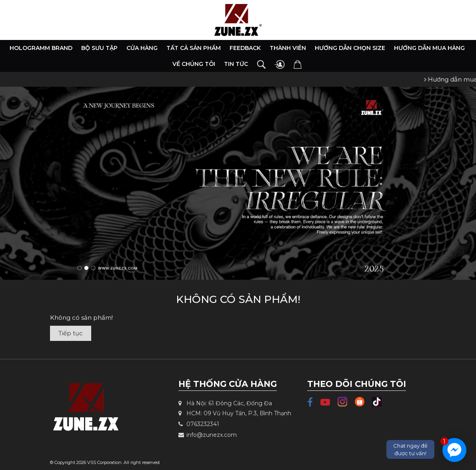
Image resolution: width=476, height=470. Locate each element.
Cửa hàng (142, 48)
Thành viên (288, 48)
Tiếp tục (71, 333)
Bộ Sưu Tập (99, 48)
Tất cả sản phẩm (194, 48)
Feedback (245, 48)
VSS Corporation (104, 462)
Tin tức (236, 64)
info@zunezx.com (208, 435)
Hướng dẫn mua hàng (429, 48)
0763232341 (199, 424)
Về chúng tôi (194, 64)
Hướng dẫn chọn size (350, 48)
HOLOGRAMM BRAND (41, 48)
